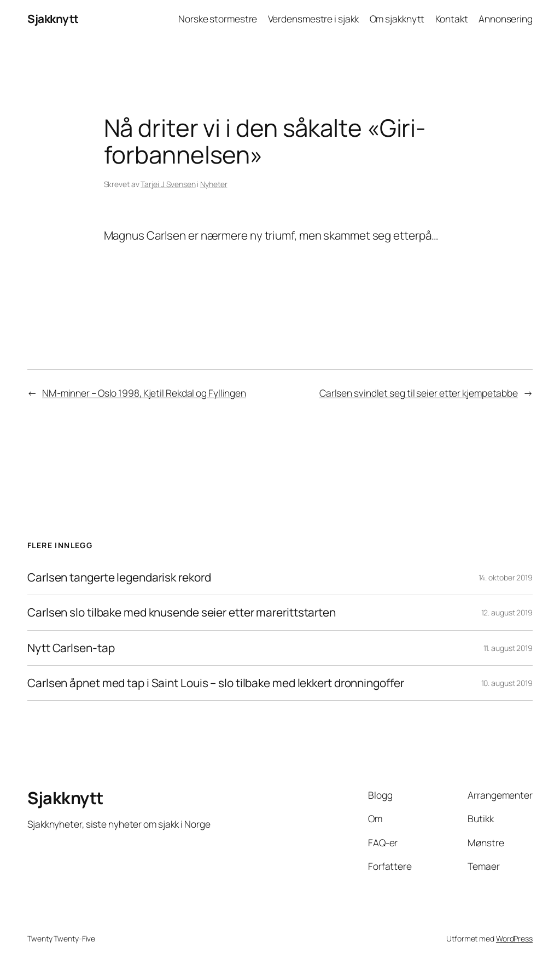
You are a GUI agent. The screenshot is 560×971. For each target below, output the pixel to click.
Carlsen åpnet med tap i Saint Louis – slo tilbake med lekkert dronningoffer (216, 683)
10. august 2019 (507, 683)
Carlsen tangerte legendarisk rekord (119, 577)
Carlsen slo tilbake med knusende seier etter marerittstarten (182, 612)
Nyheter (214, 184)
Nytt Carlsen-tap (71, 648)
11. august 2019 (508, 648)
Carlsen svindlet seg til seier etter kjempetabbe (419, 393)
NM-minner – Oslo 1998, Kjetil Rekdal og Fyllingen (144, 393)
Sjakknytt (53, 19)
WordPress (514, 938)
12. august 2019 (507, 612)
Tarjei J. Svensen (168, 184)
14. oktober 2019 (506, 577)
